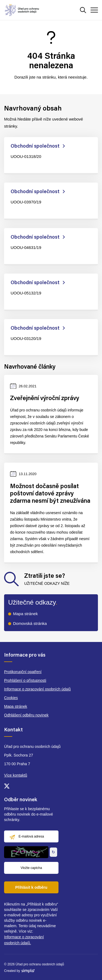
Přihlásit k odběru (31, 887)
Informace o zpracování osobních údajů (37, 689)
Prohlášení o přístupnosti (25, 680)
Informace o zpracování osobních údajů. (24, 940)
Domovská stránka (30, 623)
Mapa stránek (25, 614)
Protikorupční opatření (23, 672)
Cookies (11, 698)
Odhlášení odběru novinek (26, 715)
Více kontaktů (16, 775)
